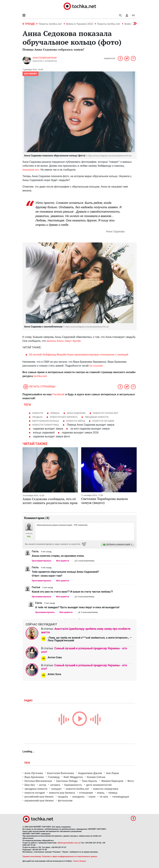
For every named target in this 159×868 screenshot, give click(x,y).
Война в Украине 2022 (80, 24)
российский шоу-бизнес (39, 797)
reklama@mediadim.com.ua (69, 843)
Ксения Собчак (96, 777)
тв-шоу (104, 797)
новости (38, 413)
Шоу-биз (30, 785)
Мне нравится (63, 561)
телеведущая (121, 797)
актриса (55, 785)
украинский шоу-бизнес (39, 801)
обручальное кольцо (46, 421)
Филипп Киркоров (112, 781)
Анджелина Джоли (90, 773)
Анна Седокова (76, 413)
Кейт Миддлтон (73, 777)
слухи (92, 797)
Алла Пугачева (34, 773)
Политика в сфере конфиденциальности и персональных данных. (70, 857)
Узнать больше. (80, 861)
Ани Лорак (113, 773)
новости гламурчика (45, 425)
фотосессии (65, 801)
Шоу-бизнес (30, 74)
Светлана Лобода (67, 781)
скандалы (78, 797)
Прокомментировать (42, 561)
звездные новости (97, 417)
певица (55, 413)
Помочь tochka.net (50, 24)
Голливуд (54, 777)
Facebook (58, 394)
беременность (73, 785)
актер (43, 785)
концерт (57, 789)
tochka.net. (40, 376)
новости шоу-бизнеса (64, 417)
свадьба (37, 417)
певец (101, 793)
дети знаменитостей (99, 785)
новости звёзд (76, 421)
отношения (86, 793)
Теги (27, 763)
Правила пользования (32, 857)
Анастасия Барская (45, 58)
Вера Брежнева (34, 777)
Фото (131, 781)
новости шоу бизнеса (62, 793)
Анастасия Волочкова (61, 773)
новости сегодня (103, 421)
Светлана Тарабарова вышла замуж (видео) (105, 501)
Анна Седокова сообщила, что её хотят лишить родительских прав (50, 501)
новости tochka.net (106, 413)
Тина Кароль (89, 781)
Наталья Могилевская (38, 781)
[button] (127, 15)
